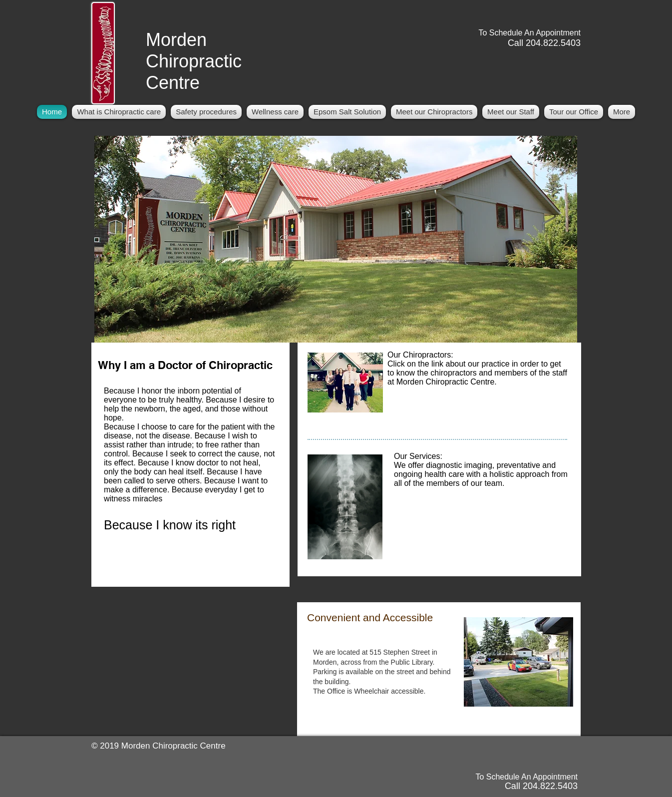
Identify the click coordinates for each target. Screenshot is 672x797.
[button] (434, 112)
